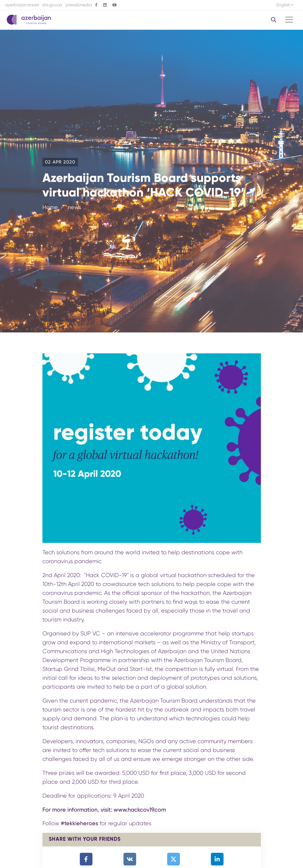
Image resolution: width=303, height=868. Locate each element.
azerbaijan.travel (22, 5)
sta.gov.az (52, 5)
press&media (79, 5)
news (74, 207)
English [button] (284, 5)
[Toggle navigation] (289, 20)
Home (50, 207)
